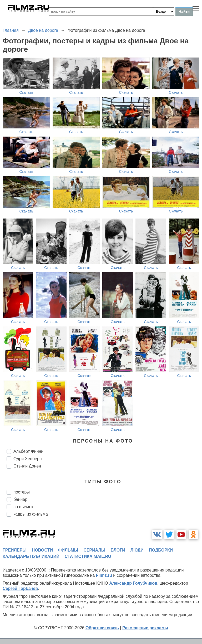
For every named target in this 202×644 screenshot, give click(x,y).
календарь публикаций (31, 556)
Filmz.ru (104, 575)
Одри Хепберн (28, 459)
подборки (161, 550)
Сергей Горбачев (20, 588)
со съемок (23, 507)
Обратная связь (102, 628)
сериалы (94, 550)
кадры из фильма (31, 514)
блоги (118, 550)
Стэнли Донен (27, 466)
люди (137, 550)
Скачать (26, 92)
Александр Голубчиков (133, 583)
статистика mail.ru (88, 556)
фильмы (68, 550)
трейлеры (15, 550)
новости (42, 550)
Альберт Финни (28, 451)
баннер (20, 499)
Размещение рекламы (145, 628)
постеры (22, 492)
